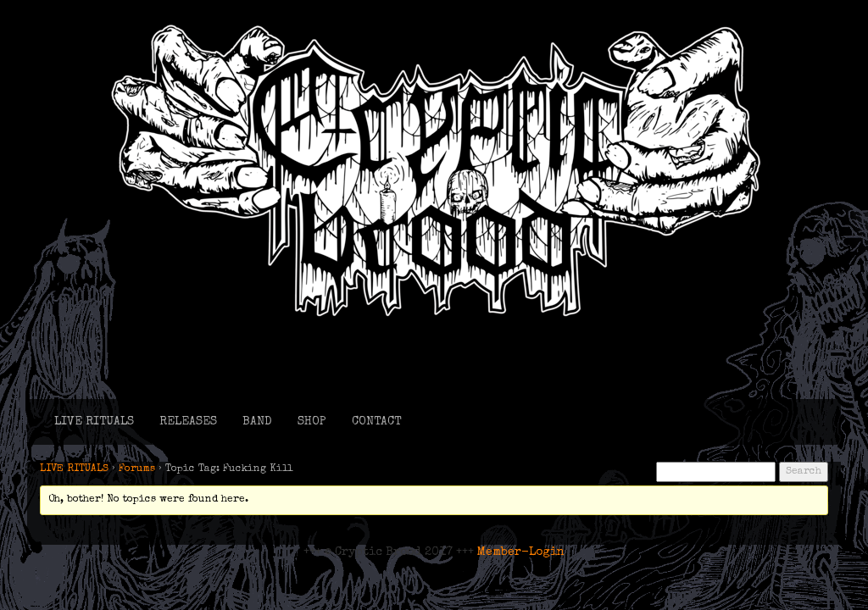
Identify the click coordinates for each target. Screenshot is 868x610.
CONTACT (376, 422)
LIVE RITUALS (94, 422)
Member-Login (521, 552)
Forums (137, 469)
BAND (257, 422)
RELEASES (188, 422)
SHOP (312, 422)
